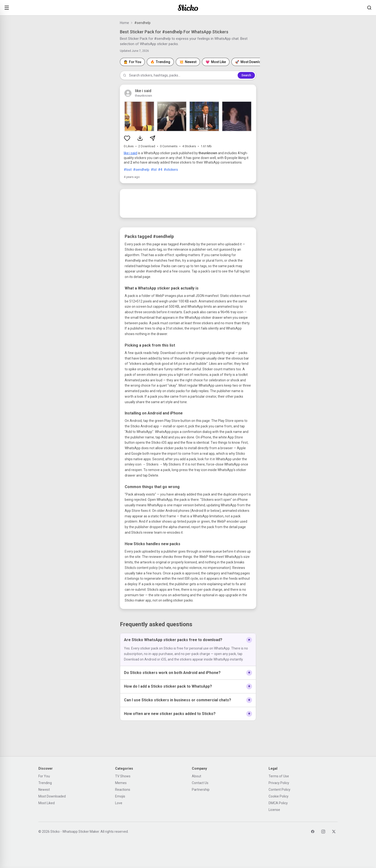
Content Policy (279, 790)
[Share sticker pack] (153, 138)
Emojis (120, 796)
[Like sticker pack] (127, 138)
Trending (45, 783)
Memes (121, 783)
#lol (154, 170)
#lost (128, 170)
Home (124, 23)
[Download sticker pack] (140, 138)
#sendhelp (141, 170)
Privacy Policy (279, 783)
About (197, 776)
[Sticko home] (188, 8)
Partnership (201, 790)
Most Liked (47, 803)
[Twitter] (334, 832)
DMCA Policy (278, 803)
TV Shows (123, 776)
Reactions (123, 790)
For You (44, 776)
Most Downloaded (52, 796)
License (274, 810)
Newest (44, 790)
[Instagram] (323, 832)
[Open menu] (7, 8)
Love (119, 803)
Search (246, 75)
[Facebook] (313, 832)
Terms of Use (279, 776)
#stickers (171, 170)
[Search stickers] (369, 8)
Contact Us (200, 783)
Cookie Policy (279, 796)
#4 (160, 170)
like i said (130, 153)
